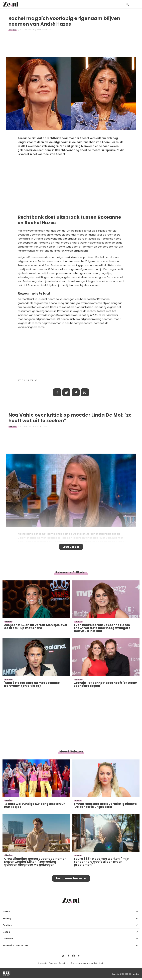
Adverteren (64, 963)
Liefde (6, 932)
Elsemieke (46, 30)
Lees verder (71, 547)
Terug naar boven (69, 878)
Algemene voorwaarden (82, 963)
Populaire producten (15, 945)
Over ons (53, 963)
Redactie (43, 963)
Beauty (7, 918)
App (85, 392)
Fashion (7, 925)
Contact (99, 963)
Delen (57, 392)
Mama (6, 912)
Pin (76, 392)
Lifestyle (8, 939)
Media (13, 30)
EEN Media (134, 974)
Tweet (66, 392)
